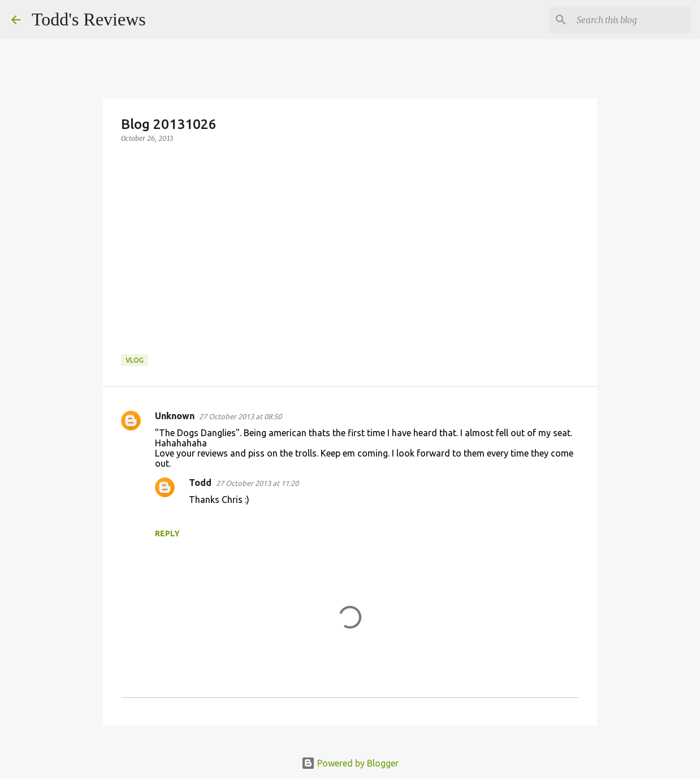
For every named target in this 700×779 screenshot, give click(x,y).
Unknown (175, 416)
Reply (167, 533)
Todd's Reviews (89, 19)
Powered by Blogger (350, 763)
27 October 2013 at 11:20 (257, 483)
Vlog (135, 360)
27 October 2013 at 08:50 (240, 416)
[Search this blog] (632, 20)
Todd (200, 483)
